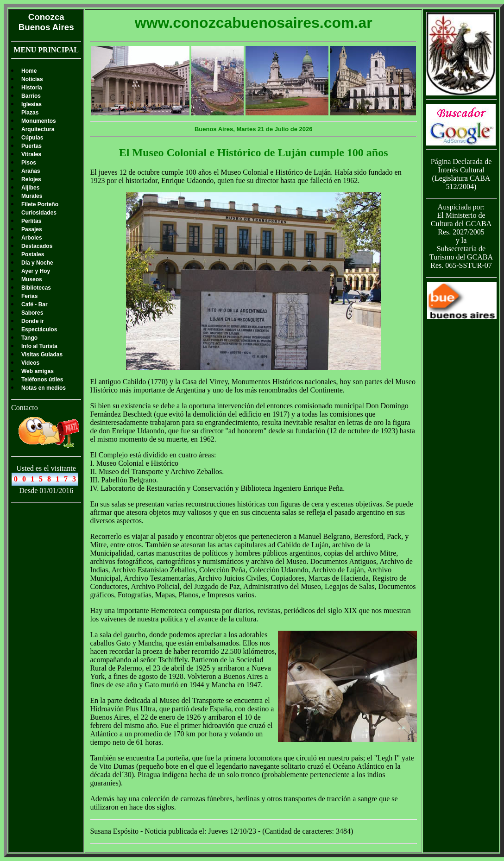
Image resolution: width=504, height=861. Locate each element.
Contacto (25, 408)
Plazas (30, 113)
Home (29, 71)
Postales (33, 254)
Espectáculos (39, 329)
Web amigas (38, 371)
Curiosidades (39, 213)
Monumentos (39, 121)
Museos (32, 279)
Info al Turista (39, 346)
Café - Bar (35, 304)
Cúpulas (32, 138)
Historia (32, 88)
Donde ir (33, 321)
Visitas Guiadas (42, 355)
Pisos (29, 163)
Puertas (31, 146)
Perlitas (31, 221)
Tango (29, 338)
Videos (30, 363)
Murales (32, 196)
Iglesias (31, 104)
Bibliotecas (36, 288)
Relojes (31, 179)
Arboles (32, 238)
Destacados (37, 246)
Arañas (31, 171)
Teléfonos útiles (42, 380)
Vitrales (31, 154)
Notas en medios (44, 388)
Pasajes (32, 229)
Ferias (29, 296)
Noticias (32, 79)
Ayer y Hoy (36, 271)
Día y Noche (37, 263)
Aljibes (30, 188)
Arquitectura (38, 129)
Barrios (31, 96)
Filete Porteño (40, 204)
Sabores (32, 313)
